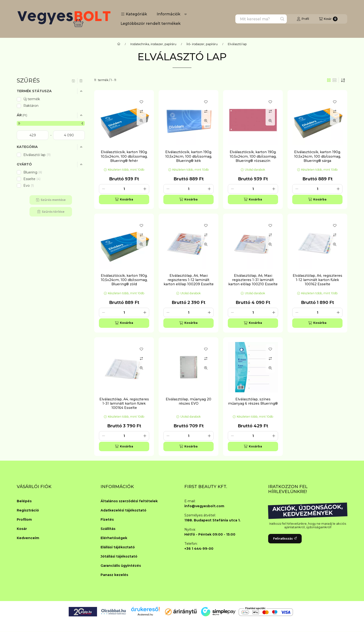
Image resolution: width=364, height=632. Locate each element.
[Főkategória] (119, 44)
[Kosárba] (124, 199)
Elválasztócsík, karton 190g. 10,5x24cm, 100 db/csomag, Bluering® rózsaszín (253, 156)
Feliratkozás (285, 539)
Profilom (24, 519)
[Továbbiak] (186, 14)
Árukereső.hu (145, 615)
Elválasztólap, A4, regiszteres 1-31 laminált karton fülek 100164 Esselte (124, 403)
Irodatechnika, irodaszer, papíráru (153, 44)
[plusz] (145, 189)
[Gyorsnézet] (141, 121)
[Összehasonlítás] (141, 111)
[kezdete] (33, 135)
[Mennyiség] (124, 189)
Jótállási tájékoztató (119, 556)
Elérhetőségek (114, 538)
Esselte (32, 179)
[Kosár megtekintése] (328, 19)
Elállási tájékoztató (118, 547)
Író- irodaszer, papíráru (202, 44)
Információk (169, 14)
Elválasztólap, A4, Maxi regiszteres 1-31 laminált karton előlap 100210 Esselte (253, 280)
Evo (29, 186)
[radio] (334, 80)
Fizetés (107, 519)
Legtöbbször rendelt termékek (151, 24)
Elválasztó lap (37, 155)
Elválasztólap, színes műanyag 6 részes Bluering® (253, 401)
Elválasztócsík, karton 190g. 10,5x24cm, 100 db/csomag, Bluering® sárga (317, 156)
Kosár (22, 529)
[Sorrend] (343, 80)
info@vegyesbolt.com (204, 506)
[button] (134, 14)
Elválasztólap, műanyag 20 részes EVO (188, 401)
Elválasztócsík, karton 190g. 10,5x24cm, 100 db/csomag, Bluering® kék (189, 156)
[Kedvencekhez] (141, 102)
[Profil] (303, 19)
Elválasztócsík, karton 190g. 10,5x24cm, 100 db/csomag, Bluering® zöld (124, 280)
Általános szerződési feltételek (129, 501)
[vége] (69, 135)
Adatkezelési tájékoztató (123, 510)
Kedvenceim (28, 538)
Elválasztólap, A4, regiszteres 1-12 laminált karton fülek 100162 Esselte (317, 280)
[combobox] (261, 19)
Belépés (24, 501)
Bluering (33, 172)
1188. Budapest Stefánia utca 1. (212, 520)
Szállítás (108, 529)
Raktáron (31, 106)
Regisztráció (28, 510)
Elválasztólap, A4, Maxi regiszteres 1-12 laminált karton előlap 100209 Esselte (189, 280)
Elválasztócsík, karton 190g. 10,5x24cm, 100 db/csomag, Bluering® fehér (124, 156)
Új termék (32, 99)
